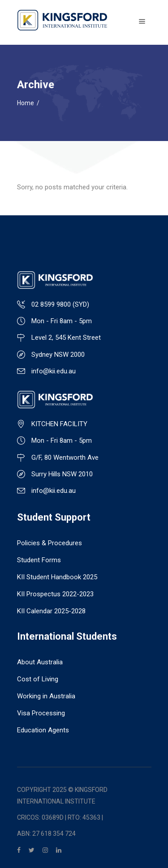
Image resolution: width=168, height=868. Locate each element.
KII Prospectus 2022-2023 (55, 594)
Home (26, 103)
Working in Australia (46, 696)
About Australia (40, 662)
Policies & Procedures (50, 543)
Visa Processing (41, 713)
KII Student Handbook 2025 (57, 577)
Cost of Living (38, 679)
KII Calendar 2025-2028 (51, 611)
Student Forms (39, 560)
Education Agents (43, 730)
